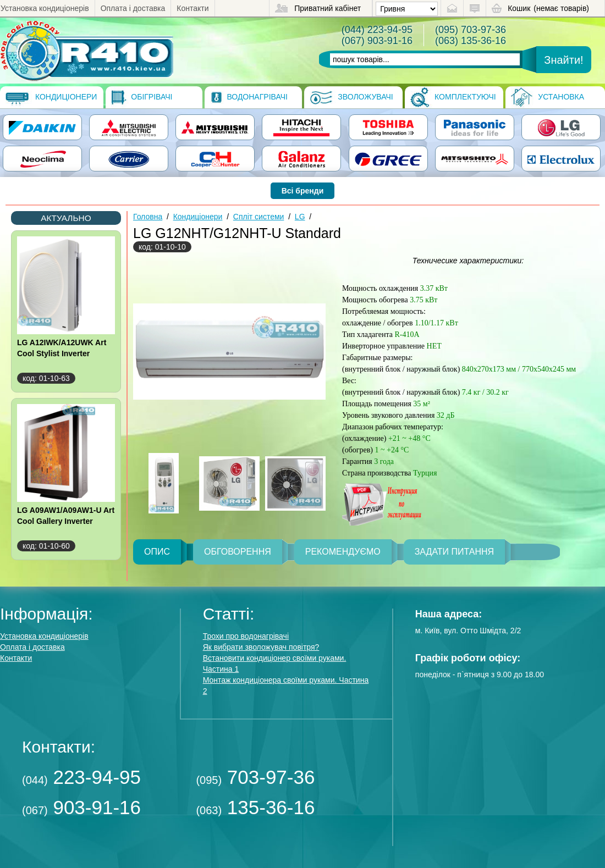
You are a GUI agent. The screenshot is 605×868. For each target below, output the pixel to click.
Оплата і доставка (133, 8)
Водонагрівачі (249, 97)
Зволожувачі (351, 97)
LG (300, 217)
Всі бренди (303, 191)
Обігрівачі (142, 97)
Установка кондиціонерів (45, 8)
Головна (148, 217)
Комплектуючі (453, 97)
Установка (548, 97)
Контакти (193, 8)
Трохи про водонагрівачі (246, 636)
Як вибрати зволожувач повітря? (261, 647)
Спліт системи (259, 217)
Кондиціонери (51, 97)
